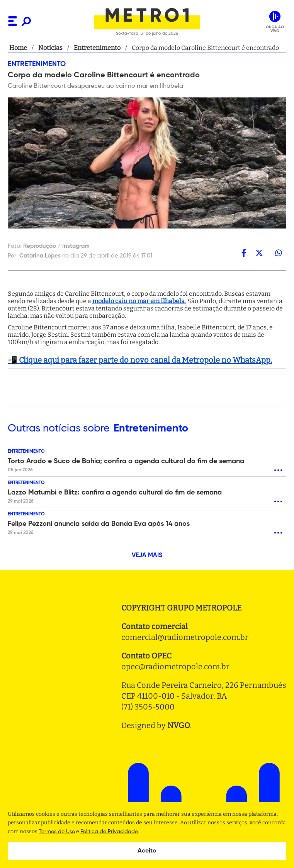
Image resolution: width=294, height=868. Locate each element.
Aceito (147, 851)
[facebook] (244, 253)
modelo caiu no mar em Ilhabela (139, 301)
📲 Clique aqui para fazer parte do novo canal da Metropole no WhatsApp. (140, 360)
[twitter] (259, 253)
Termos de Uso (57, 832)
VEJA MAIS (147, 556)
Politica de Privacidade (109, 832)
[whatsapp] (279, 253)
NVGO (179, 725)
